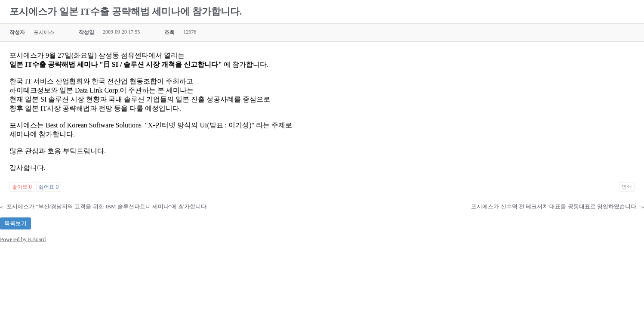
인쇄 (627, 187)
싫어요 (49, 187)
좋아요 (22, 187)
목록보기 (15, 223)
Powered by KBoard (23, 239)
